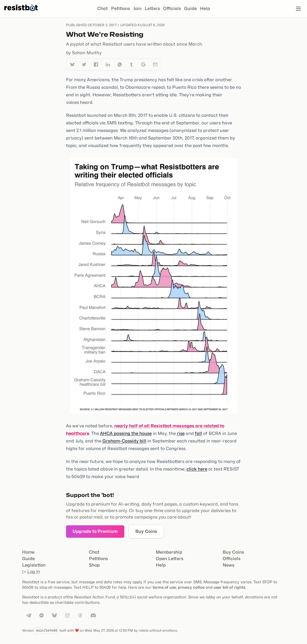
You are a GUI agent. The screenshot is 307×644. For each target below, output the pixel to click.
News (228, 565)
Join (137, 8)
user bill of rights (229, 587)
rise (181, 433)
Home (28, 552)
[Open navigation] (298, 9)
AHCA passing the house (126, 433)
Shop (94, 565)
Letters (152, 8)
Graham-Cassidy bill (124, 441)
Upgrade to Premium (95, 531)
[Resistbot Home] (21, 13)
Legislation (34, 565)
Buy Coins (146, 531)
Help (205, 8)
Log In (31, 572)
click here (197, 469)
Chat (103, 8)
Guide (190, 8)
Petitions (120, 8)
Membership (169, 552)
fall (199, 433)
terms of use (164, 587)
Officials (172, 8)
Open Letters (170, 559)
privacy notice (191, 587)
